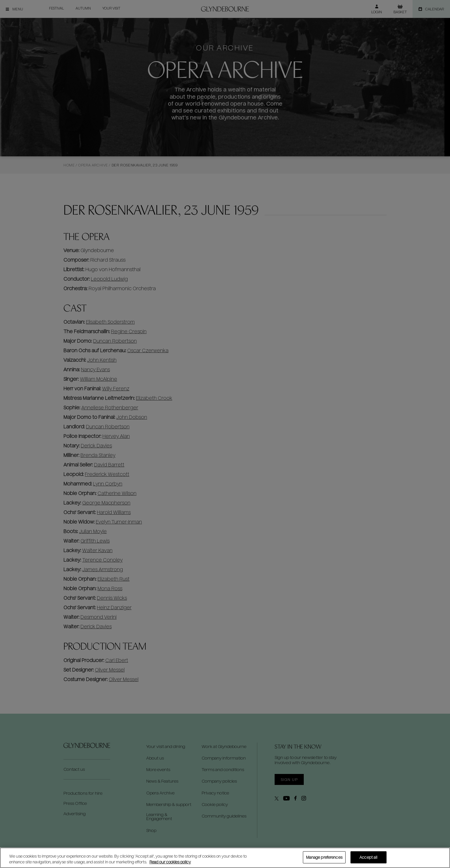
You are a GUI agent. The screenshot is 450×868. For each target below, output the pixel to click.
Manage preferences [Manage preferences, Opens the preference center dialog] (324, 857)
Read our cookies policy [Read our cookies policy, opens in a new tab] (170, 862)
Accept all (368, 857)
